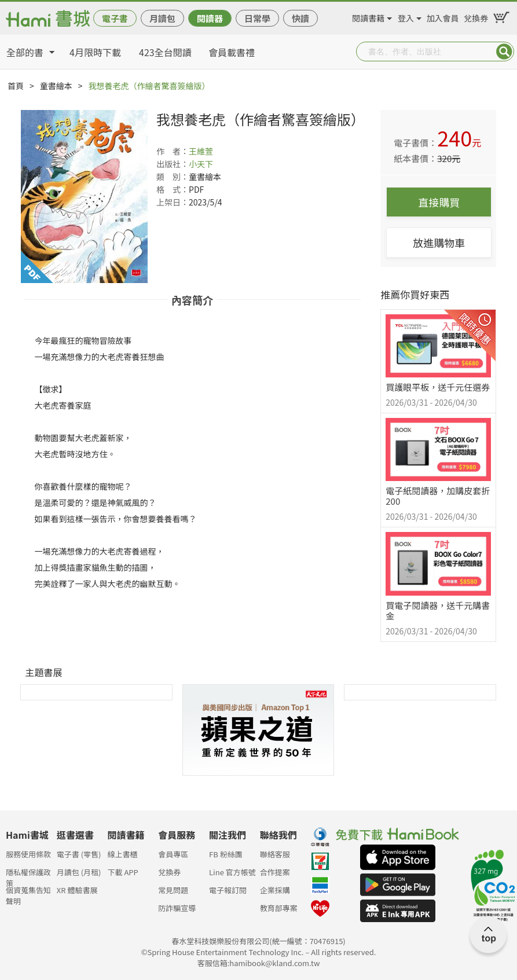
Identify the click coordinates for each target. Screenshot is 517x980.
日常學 (257, 18)
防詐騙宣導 (177, 908)
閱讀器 (210, 18)
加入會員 (443, 16)
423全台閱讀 (165, 52)
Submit (504, 52)
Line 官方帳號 (232, 872)
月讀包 (162, 18)
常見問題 (173, 890)
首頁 (16, 86)
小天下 (201, 164)
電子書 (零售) (79, 854)
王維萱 (201, 151)
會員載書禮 (232, 52)
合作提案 (275, 872)
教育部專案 (279, 908)
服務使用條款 (28, 854)
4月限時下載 (95, 52)
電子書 (115, 18)
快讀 (300, 18)
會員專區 (173, 854)
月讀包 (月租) (79, 872)
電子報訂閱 (228, 890)
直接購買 (439, 202)
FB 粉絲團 (226, 854)
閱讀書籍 (368, 16)
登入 (406, 16)
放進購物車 (439, 243)
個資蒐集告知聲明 (28, 893)
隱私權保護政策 (28, 876)
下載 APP (123, 872)
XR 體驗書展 (77, 890)
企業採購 (275, 890)
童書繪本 (56, 86)
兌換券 (476, 16)
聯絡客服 (275, 854)
